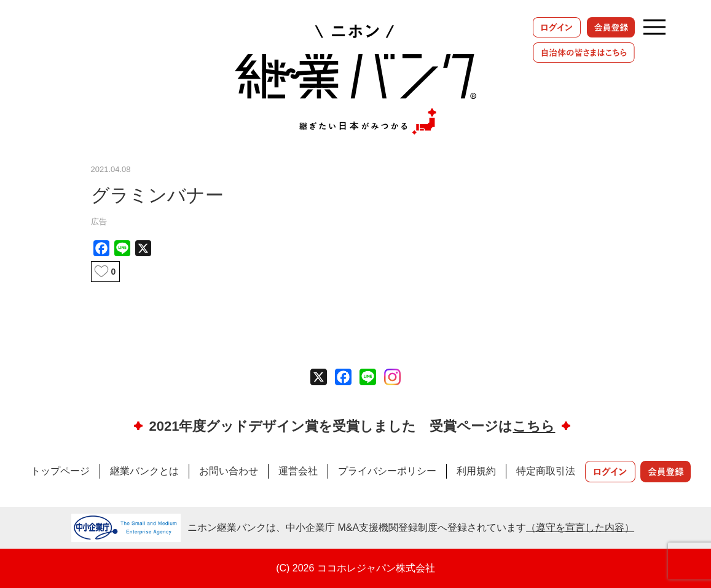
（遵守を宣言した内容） (580, 527)
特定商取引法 (546, 471)
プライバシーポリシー (387, 471)
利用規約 (476, 471)
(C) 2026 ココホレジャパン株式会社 (355, 568)
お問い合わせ (229, 471)
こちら (534, 426)
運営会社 (298, 471)
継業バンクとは (144, 471)
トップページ (60, 471)
